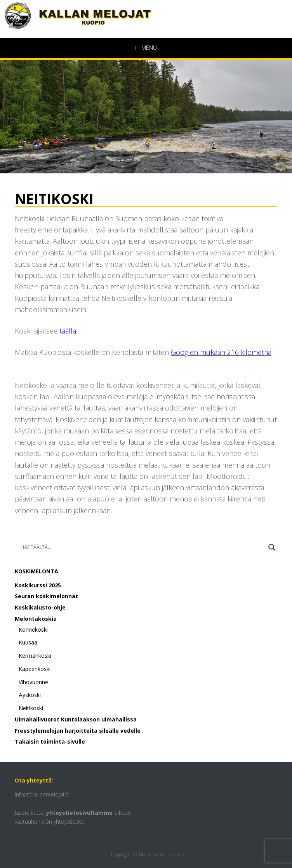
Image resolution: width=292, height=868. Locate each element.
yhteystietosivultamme (79, 813)
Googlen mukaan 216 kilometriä (221, 352)
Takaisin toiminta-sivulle (50, 741)
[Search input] (47, 547)
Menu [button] (149, 48)
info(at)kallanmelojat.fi (42, 794)
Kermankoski (35, 656)
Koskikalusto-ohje (40, 607)
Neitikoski (31, 708)
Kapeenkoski (35, 669)
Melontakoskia (36, 619)
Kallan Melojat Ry (164, 855)
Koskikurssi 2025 (38, 585)
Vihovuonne (33, 682)
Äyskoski (30, 695)
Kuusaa (28, 642)
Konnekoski (33, 630)
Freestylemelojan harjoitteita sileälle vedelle (78, 731)
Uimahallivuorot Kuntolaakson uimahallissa (76, 719)
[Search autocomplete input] (143, 547)
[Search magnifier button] (272, 547)
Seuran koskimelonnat (46, 596)
